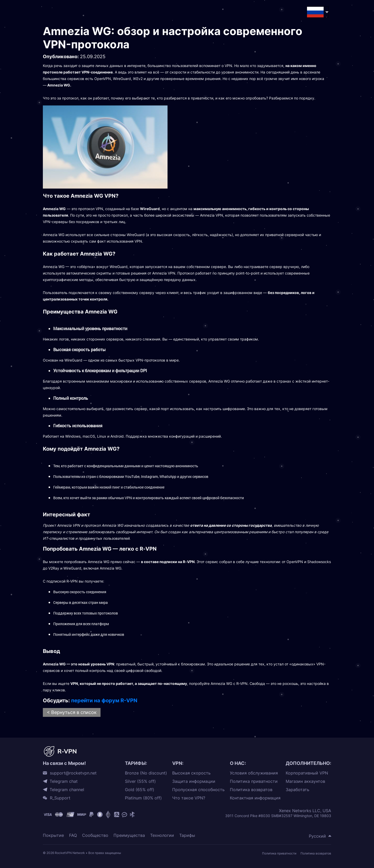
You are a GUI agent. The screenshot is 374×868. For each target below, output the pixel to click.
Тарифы (187, 835)
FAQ (73, 835)
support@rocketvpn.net (73, 773)
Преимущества (129, 835)
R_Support (60, 798)
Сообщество (95, 835)
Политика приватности (254, 781)
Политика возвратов (251, 790)
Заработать (298, 790)
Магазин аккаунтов (305, 781)
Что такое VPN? (189, 798)
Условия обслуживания (254, 773)
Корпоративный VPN (307, 773)
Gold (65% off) (140, 790)
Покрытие (53, 835)
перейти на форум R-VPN (104, 700)
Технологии (162, 835)
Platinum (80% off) (143, 798)
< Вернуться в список (72, 712)
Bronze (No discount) (146, 773)
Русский (317, 836)
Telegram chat (64, 781)
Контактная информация (255, 798)
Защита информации (194, 781)
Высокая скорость (191, 773)
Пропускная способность (198, 790)
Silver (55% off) (140, 781)
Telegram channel (67, 790)
